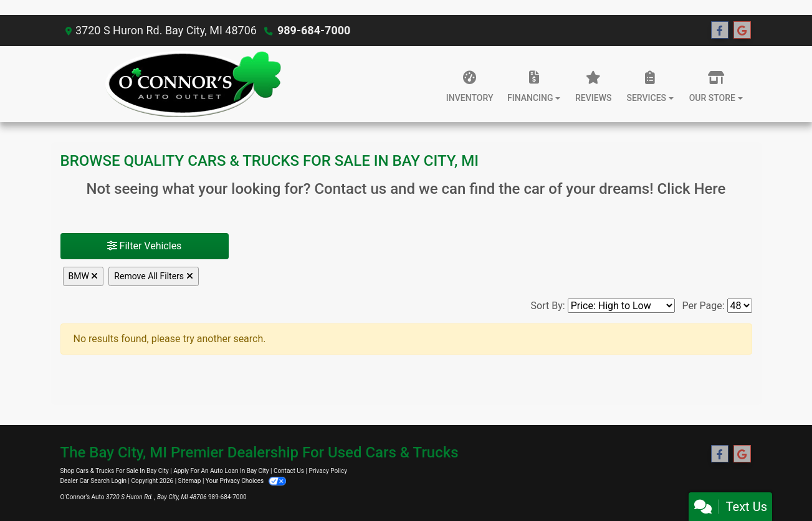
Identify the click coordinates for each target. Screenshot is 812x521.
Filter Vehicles (145, 246)
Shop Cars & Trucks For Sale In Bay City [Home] (115, 471)
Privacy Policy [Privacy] (328, 471)
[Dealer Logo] (193, 84)
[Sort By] (621, 306)
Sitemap (190, 481)
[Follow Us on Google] (742, 31)
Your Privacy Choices (246, 481)
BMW (84, 276)
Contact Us (289, 471)
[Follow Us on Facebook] (720, 31)
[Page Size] (740, 306)
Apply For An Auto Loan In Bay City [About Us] (221, 471)
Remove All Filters (153, 276)
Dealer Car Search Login (94, 481)
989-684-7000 (314, 30)
